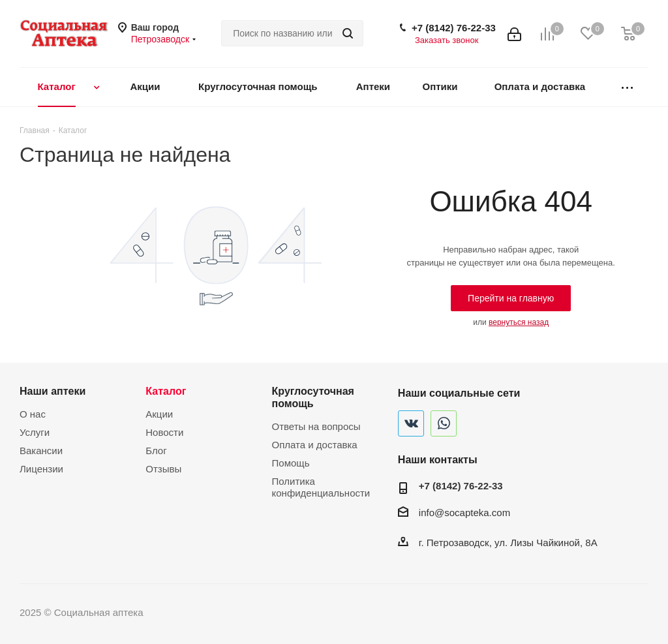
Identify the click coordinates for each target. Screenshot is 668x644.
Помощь (291, 463)
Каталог (166, 391)
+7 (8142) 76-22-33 (454, 28)
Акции (159, 414)
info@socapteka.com (464, 513)
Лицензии (41, 469)
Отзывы (163, 469)
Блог (156, 451)
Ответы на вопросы (316, 426)
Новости (164, 432)
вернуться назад (519, 322)
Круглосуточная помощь (313, 397)
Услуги (35, 432)
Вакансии (41, 451)
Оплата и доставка (315, 445)
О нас (33, 414)
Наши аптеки (53, 391)
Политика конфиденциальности (321, 487)
